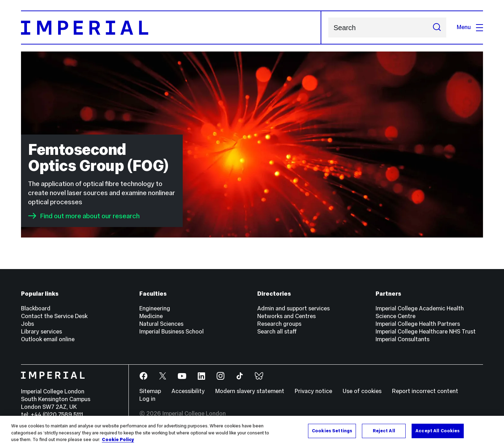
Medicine (151, 316)
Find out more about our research (84, 216)
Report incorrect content (425, 391)
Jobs (27, 324)
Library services (41, 332)
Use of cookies (362, 391)
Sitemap (150, 391)
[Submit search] (437, 27)
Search (328, 27)
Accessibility (188, 391)
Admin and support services (293, 308)
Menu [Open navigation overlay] (470, 27)
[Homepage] (171, 27)
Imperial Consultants (402, 339)
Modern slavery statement (250, 391)
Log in (147, 399)
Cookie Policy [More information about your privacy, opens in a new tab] (118, 440)
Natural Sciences (161, 324)
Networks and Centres (286, 316)
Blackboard (36, 308)
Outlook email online (48, 339)
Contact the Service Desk (54, 316)
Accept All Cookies (437, 431)
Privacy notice (313, 391)
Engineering (155, 308)
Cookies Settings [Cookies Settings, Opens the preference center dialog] (332, 431)
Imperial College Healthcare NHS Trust (426, 332)
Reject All (384, 431)
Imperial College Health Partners (418, 324)
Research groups (279, 324)
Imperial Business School (171, 332)
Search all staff (277, 332)
